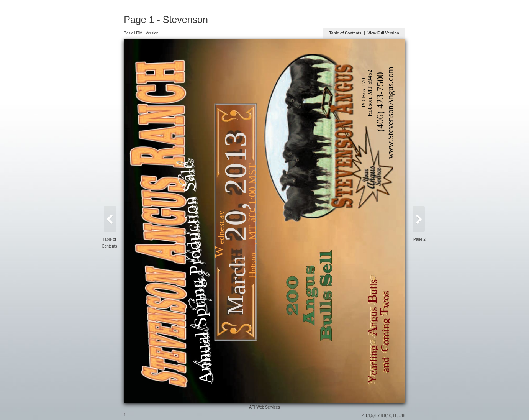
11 (394, 416)
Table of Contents (346, 33)
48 (403, 416)
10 (389, 416)
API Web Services (264, 407)
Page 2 (419, 239)
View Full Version (383, 33)
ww (390, 153)
